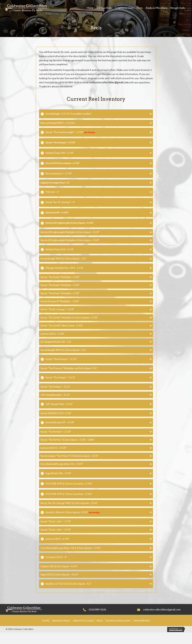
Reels (100, 632)
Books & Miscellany (118, 632)
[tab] (96, 114)
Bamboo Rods (61, 632)
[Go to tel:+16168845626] (107, 620)
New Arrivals (142, 632)
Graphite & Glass (83, 632)
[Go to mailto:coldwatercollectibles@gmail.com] (162, 620)
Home (46, 632)
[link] (90, 8)
